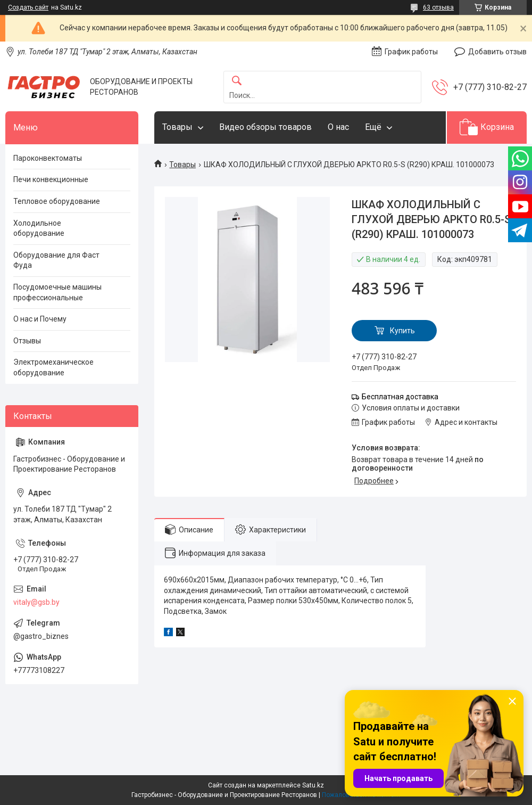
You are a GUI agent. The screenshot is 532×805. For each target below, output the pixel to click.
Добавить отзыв (497, 52)
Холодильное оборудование (39, 228)
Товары (177, 127)
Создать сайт (28, 7)
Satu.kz (313, 785)
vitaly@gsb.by (36, 602)
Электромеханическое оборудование (53, 367)
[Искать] (237, 81)
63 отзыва (438, 7)
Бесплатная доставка (400, 397)
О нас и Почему (40, 319)
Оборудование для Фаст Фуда (56, 260)
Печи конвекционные (51, 179)
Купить (402, 331)
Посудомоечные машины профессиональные (57, 292)
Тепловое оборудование (57, 201)
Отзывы (27, 341)
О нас (338, 127)
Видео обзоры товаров (265, 127)
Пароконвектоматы (48, 158)
